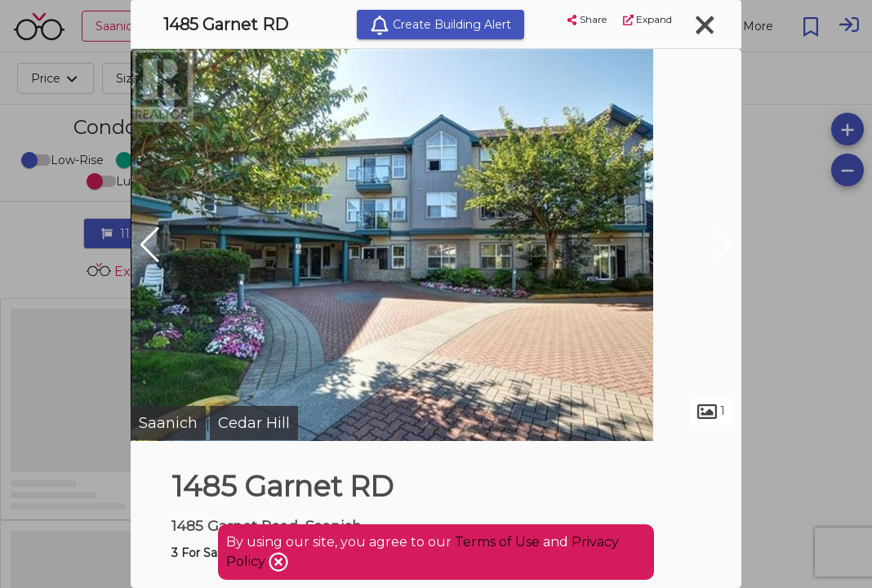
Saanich (168, 423)
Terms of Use (497, 542)
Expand (647, 19)
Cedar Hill (254, 423)
